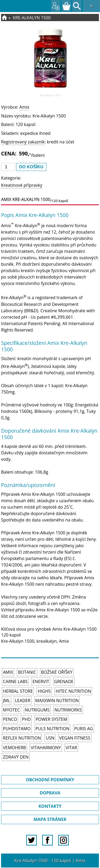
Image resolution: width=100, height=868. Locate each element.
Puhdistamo (17, 729)
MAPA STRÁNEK (50, 819)
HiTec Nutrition (73, 691)
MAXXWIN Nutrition (57, 701)
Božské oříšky (57, 672)
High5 (44, 691)
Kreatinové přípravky (22, 185)
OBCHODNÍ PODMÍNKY (50, 780)
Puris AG (83, 729)
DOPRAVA (50, 793)
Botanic (27, 672)
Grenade (64, 682)
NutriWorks (68, 710)
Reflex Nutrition (22, 738)
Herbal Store (18, 691)
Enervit (41, 682)
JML (7, 701)
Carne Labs (15, 682)
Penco (10, 719)
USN (50, 738)
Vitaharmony (46, 748)
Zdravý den (16, 757)
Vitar (71, 748)
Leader (23, 701)
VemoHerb (14, 748)
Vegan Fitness (75, 738)
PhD (26, 719)
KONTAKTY (50, 806)
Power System (51, 719)
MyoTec (11, 710)
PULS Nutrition (52, 729)
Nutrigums (37, 710)
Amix (24, 107)
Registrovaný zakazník (23, 142)
